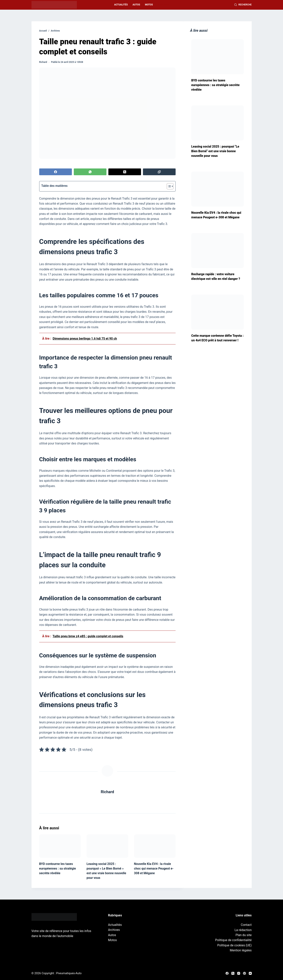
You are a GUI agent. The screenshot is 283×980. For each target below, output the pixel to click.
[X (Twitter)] (125, 172)
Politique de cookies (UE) (235, 945)
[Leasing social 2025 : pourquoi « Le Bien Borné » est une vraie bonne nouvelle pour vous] (107, 846)
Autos (136, 5)
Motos (149, 5)
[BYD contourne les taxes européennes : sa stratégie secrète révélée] (60, 846)
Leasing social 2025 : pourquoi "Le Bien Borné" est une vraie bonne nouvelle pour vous (215, 151)
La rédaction (243, 930)
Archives (163, 5)
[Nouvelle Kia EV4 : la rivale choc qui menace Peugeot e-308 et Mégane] (155, 846)
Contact (246, 925)
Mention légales (241, 950)
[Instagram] (239, 973)
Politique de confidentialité (233, 940)
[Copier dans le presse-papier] (159, 172)
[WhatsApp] (90, 172)
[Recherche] (243, 5)
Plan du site (243, 935)
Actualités (121, 5)
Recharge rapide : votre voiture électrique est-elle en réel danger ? (216, 276)
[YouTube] (250, 973)
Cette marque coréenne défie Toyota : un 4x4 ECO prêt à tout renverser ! (217, 338)
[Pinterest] (244, 973)
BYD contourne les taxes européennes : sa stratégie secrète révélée (58, 869)
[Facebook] (56, 172)
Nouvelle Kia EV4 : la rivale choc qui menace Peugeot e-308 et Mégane (154, 869)
